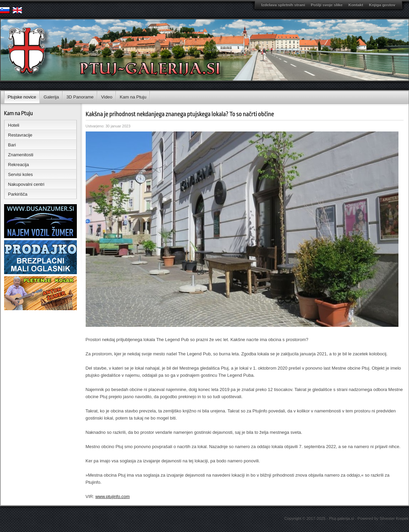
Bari (12, 145)
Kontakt (356, 5)
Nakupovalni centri (26, 184)
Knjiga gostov (382, 5)
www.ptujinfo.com (112, 496)
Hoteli (14, 125)
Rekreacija (19, 165)
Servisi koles (21, 174)
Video (107, 97)
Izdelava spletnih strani (283, 5)
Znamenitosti (21, 155)
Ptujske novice (22, 97)
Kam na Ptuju (133, 97)
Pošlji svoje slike (327, 5)
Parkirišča (18, 194)
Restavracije (20, 135)
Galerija (51, 97)
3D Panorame (80, 97)
